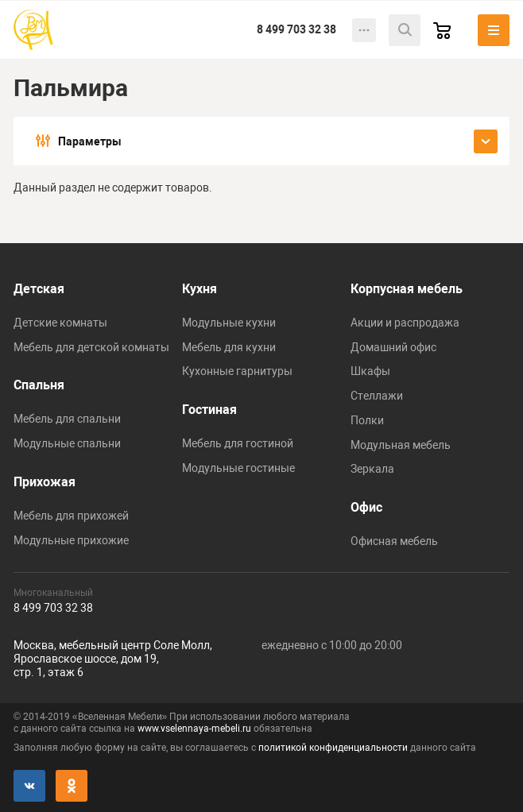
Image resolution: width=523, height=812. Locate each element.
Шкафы (370, 371)
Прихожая (45, 482)
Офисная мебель (394, 541)
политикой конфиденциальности (333, 748)
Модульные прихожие (71, 540)
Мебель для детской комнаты (91, 347)
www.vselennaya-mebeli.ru (194, 729)
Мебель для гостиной (238, 443)
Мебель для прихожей (71, 516)
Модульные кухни (229, 323)
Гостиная (209, 410)
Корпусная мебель (407, 289)
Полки (367, 420)
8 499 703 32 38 (296, 29)
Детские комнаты (60, 323)
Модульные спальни (67, 443)
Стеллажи (377, 396)
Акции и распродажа (405, 323)
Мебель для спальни (67, 419)
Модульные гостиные (238, 468)
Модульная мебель (401, 445)
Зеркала (372, 469)
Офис (366, 507)
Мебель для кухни (229, 347)
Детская (39, 289)
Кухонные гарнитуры (237, 371)
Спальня (39, 385)
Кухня (200, 289)
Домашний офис (393, 347)
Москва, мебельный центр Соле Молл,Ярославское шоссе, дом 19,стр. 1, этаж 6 (113, 659)
